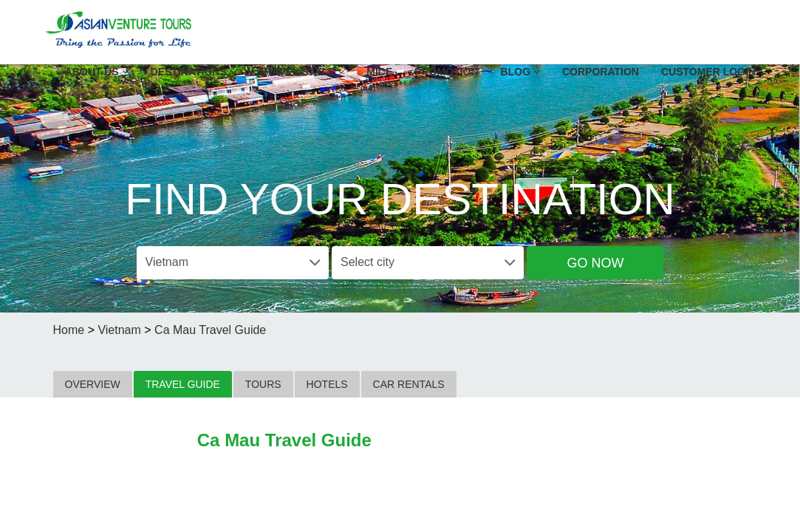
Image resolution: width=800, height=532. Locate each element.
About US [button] (97, 72)
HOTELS (327, 384)
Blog (520, 72)
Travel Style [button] (302, 72)
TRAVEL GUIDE (183, 384)
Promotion (446, 72)
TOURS (263, 384)
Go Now (595, 263)
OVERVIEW (93, 384)
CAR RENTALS (409, 384)
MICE (379, 72)
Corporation (601, 72)
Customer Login (708, 72)
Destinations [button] (194, 72)
